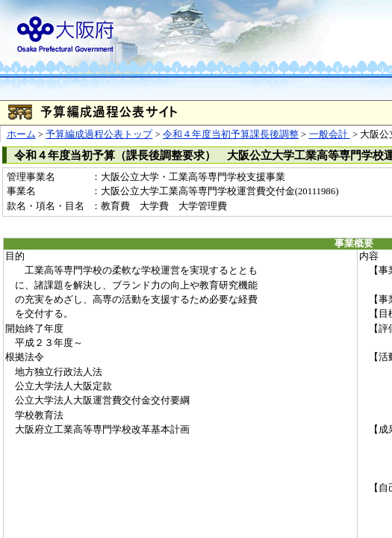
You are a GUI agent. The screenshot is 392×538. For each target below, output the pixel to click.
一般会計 (330, 134)
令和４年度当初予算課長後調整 (231, 134)
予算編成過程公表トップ (99, 134)
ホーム (21, 134)
